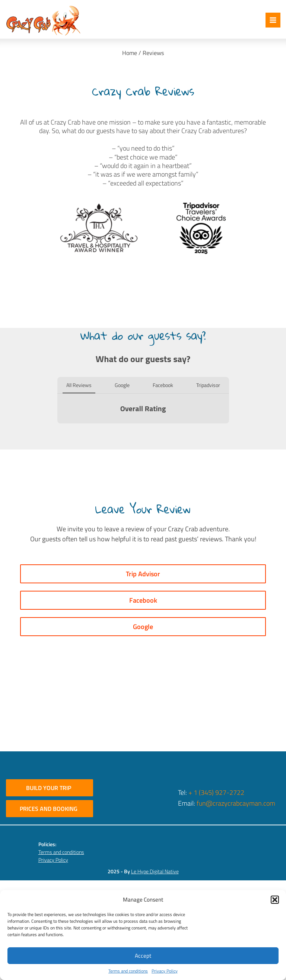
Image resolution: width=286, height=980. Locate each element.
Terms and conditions (128, 971)
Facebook (143, 600)
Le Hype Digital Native (155, 871)
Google (143, 627)
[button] (275, 900)
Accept (143, 956)
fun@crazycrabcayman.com (236, 803)
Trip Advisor (143, 574)
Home (130, 53)
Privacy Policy (165, 971)
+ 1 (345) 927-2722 (216, 792)
